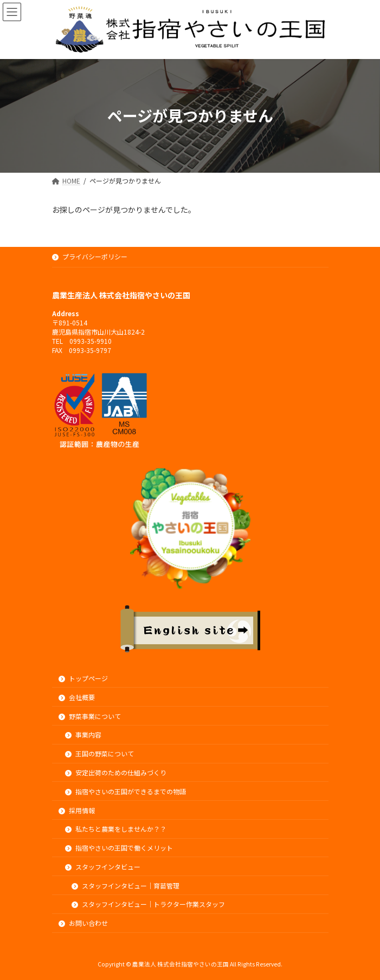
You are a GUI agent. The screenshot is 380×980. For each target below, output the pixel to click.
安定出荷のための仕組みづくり (116, 772)
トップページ (83, 678)
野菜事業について (90, 716)
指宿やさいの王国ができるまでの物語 (126, 791)
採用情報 (77, 810)
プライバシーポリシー (90, 256)
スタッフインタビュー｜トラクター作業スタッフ (149, 904)
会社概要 (77, 697)
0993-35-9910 (91, 340)
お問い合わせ (83, 923)
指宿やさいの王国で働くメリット (119, 848)
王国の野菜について (100, 753)
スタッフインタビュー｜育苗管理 (126, 885)
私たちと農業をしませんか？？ (116, 829)
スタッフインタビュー (103, 866)
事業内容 (83, 734)
